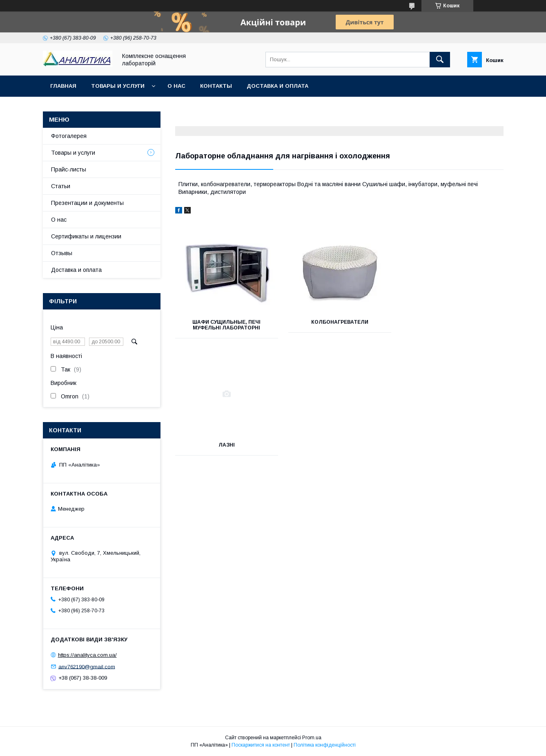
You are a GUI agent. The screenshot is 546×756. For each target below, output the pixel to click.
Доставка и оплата (277, 86)
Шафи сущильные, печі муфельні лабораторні (226, 325)
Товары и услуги (118, 86)
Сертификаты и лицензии (86, 236)
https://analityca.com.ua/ (87, 655)
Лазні (452, 322)
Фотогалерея (69, 136)
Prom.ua (312, 738)
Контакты (216, 86)
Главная (63, 86)
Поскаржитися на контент (261, 745)
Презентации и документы (87, 203)
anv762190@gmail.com (87, 666)
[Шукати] (440, 60)
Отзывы (62, 253)
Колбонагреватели (339, 322)
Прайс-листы (69, 169)
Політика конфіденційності (325, 745)
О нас (176, 86)
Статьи (61, 186)
